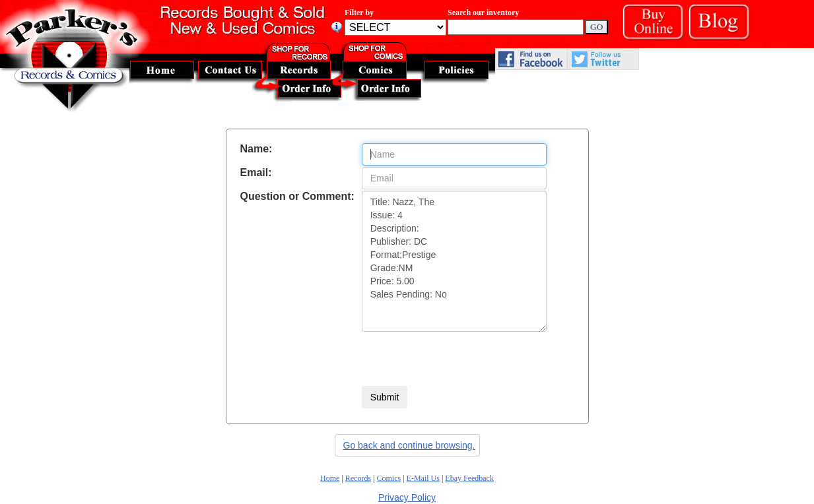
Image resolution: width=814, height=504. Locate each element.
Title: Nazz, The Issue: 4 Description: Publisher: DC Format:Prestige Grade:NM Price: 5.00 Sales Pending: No (454, 261)
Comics (389, 478)
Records (358, 478)
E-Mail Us (423, 478)
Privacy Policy (407, 497)
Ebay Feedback (469, 478)
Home (330, 478)
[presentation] (462, 359)
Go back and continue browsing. (409, 445)
